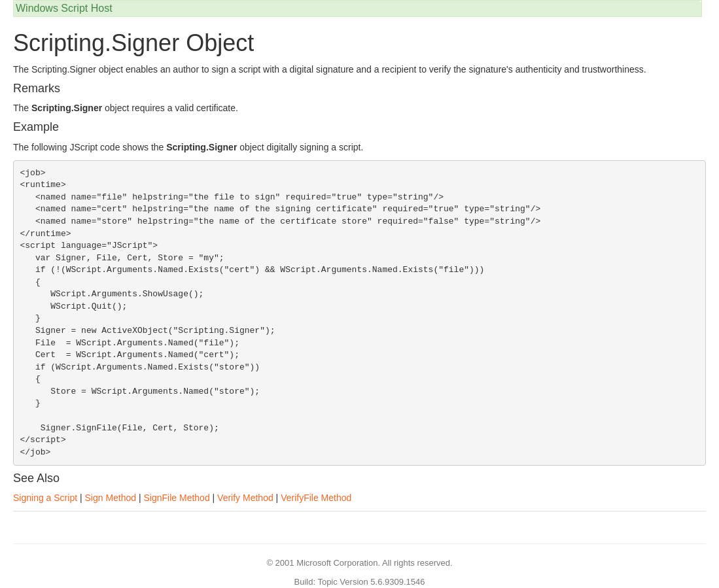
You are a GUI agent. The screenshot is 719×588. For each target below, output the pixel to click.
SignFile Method (177, 498)
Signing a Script (45, 498)
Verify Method (245, 498)
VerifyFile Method (316, 498)
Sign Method (110, 498)
